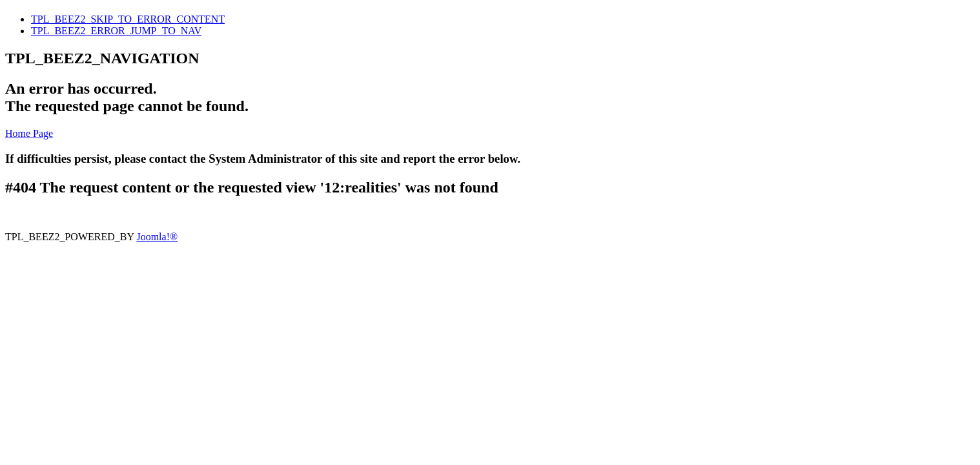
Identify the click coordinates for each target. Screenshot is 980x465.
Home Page (29, 133)
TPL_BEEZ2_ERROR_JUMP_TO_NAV (116, 31)
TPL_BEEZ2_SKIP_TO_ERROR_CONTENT (128, 19)
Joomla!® (157, 237)
